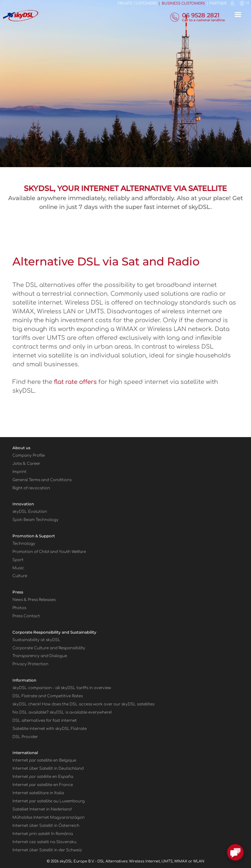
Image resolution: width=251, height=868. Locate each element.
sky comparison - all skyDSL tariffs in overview (62, 688)
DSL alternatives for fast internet (45, 721)
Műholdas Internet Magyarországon (49, 818)
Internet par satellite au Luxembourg (49, 801)
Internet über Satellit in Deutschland (48, 769)
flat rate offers (75, 382)
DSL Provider (25, 737)
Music (18, 568)
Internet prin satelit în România (43, 834)
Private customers (137, 3)
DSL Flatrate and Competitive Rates (48, 696)
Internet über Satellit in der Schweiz (47, 850)
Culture (20, 576)
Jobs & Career (26, 464)
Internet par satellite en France (43, 785)
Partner (218, 3)
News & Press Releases (34, 600)
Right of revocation (31, 488)
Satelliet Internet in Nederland (42, 809)
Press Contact (26, 616)
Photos (19, 608)
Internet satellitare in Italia (38, 793)
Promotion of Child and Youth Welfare (49, 552)
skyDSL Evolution (30, 512)
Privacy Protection (30, 664)
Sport (18, 560)
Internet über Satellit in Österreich (46, 826)
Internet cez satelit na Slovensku (44, 842)
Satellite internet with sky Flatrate (50, 729)
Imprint (19, 472)
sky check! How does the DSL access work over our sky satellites (83, 704)
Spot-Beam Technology (35, 520)
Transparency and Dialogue (40, 656)
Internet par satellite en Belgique (44, 760)
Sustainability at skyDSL (36, 640)
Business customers (183, 3)
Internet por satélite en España (43, 777)
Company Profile (29, 456)
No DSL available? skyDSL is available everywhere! (62, 712)
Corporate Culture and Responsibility (49, 648)
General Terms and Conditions (42, 480)
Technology (24, 544)
